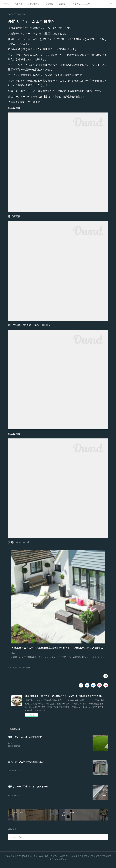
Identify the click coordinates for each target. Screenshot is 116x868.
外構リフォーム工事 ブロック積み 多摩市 (28, 790)
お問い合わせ (34, 4)
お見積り (63, 4)
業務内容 (19, 4)
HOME (6, 4)
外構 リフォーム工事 (81, 4)
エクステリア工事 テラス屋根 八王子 (26, 765)
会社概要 (49, 4)
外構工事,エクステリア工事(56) (19, 671)
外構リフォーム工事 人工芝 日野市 (25, 740)
